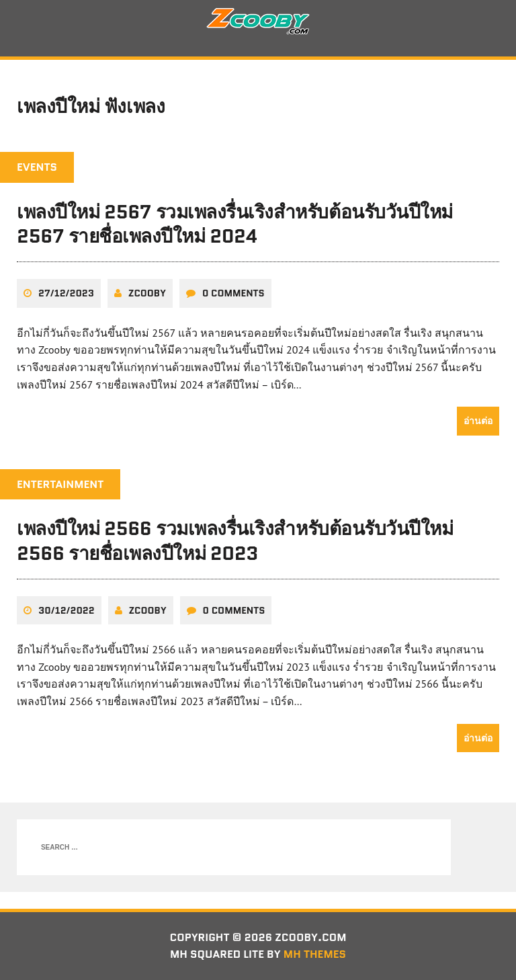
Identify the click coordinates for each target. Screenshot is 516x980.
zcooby (147, 293)
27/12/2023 (66, 293)
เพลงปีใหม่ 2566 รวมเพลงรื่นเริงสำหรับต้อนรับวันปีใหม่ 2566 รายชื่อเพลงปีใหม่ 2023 (235, 540)
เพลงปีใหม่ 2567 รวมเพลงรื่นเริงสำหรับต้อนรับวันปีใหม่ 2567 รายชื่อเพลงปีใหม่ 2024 (235, 224)
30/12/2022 (67, 610)
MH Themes (315, 954)
